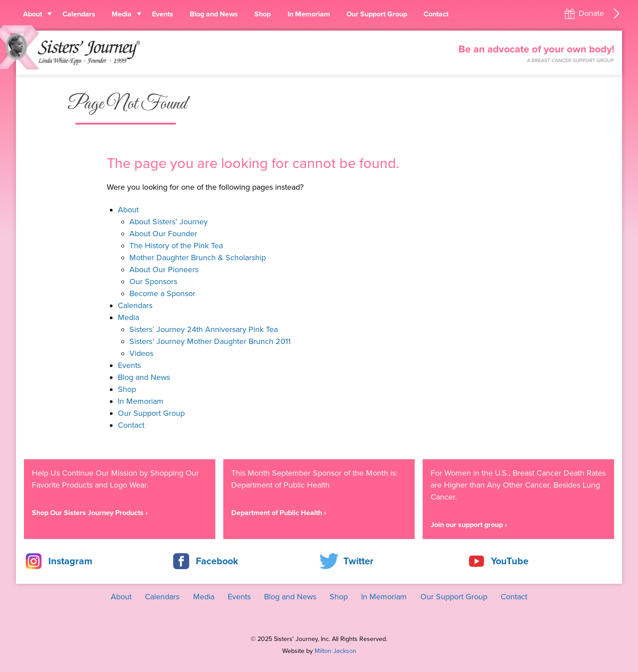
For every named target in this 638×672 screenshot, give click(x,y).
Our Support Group (377, 14)
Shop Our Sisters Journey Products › (90, 513)
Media (122, 14)
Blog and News (214, 14)
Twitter (358, 561)
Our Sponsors (153, 281)
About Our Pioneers (164, 270)
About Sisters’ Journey (169, 222)
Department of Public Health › (279, 513)
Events (163, 14)
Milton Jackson (335, 651)
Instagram (70, 561)
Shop (263, 14)
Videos (141, 353)
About (33, 14)
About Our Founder (163, 234)
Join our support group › (469, 525)
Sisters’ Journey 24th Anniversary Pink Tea (204, 329)
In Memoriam (309, 14)
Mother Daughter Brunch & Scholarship (198, 258)
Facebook (217, 561)
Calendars (79, 14)
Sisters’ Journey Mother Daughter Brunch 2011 (210, 341)
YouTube (510, 561)
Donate (591, 13)
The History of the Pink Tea (176, 246)
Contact (436, 14)
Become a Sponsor (162, 293)
